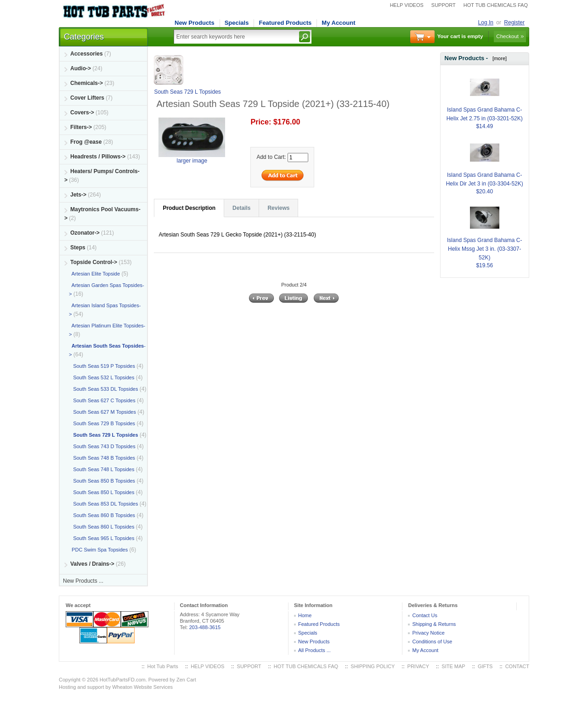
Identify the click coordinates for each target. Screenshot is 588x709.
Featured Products (285, 23)
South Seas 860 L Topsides (102, 527)
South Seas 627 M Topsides (102, 412)
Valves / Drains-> (92, 564)
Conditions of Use (432, 641)
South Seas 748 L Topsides (102, 469)
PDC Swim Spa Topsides (98, 550)
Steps (78, 248)
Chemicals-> (87, 83)
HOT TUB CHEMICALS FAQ (496, 5)
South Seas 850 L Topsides (102, 492)
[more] (498, 58)
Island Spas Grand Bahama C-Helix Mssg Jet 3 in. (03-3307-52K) (484, 238)
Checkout (507, 36)
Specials (237, 23)
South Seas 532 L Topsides (102, 377)
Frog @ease (86, 142)
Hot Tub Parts (163, 666)
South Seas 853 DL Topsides (103, 504)
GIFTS (485, 666)
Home (305, 615)
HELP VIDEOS (407, 5)
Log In (486, 23)
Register (514, 23)
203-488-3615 (205, 627)
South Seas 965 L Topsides (102, 538)
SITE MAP (453, 666)
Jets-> (78, 195)
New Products (195, 23)
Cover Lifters (87, 98)
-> (94, 262)
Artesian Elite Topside (94, 274)
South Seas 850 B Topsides (102, 481)
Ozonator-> (85, 233)
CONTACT (517, 666)
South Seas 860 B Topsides (102, 515)
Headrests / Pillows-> (98, 157)
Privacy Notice (428, 633)
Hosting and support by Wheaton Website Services (116, 687)
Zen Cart (186, 680)
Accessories (87, 54)
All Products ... (314, 650)
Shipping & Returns (434, 624)
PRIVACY (418, 666)
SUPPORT (444, 5)
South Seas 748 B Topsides (102, 458)
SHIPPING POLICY (373, 666)
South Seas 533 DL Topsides (103, 389)
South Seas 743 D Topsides (102, 446)
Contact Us (424, 615)
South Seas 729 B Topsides (102, 423)
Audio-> (81, 68)
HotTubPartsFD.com (123, 680)
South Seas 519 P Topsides (102, 366)
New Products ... (83, 581)
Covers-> (82, 113)
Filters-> (81, 127)
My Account (338, 23)
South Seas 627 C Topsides (102, 400)
